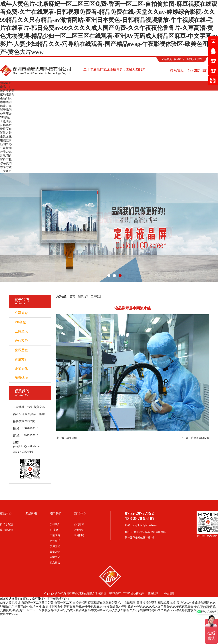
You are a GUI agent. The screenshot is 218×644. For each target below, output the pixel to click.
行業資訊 (6, 152)
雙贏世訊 (153, 593)
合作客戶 (6, 125)
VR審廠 (5, 117)
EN (200, 59)
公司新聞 (6, 148)
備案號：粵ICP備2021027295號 (116, 593)
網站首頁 (167, 59)
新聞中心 (6, 144)
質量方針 (6, 133)
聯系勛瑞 (191, 59)
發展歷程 (6, 129)
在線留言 (6, 171)
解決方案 (6, 106)
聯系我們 (6, 163)
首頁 (72, 297)
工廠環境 (6, 121)
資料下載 (6, 159)
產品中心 (6, 87)
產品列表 (6, 98)
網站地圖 (169, 593)
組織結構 (6, 140)
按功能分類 (7, 94)
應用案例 (6, 102)
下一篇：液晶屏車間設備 (195, 438)
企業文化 (6, 137)
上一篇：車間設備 (66, 438)
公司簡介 (6, 114)
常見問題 (6, 156)
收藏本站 (179, 59)
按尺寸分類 (7, 91)
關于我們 (6, 110)
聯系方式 (6, 167)
